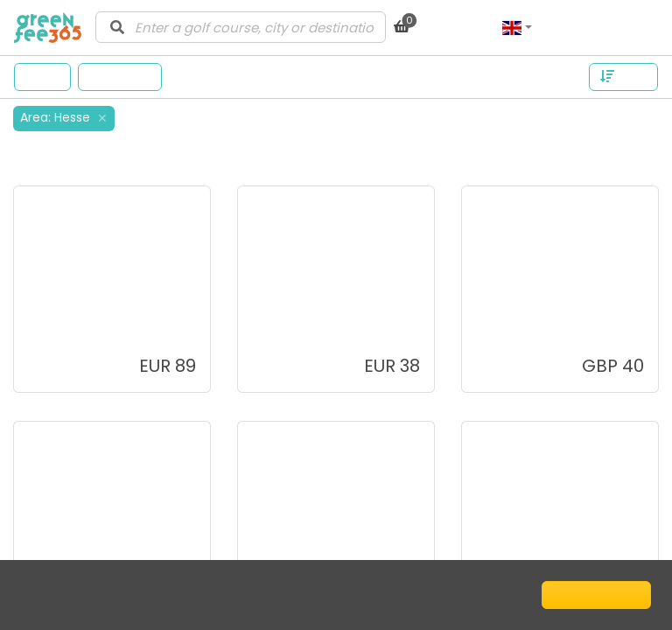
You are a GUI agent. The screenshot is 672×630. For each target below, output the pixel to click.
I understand (596, 595)
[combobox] (241, 27)
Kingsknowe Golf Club (550, 318)
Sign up (571, 27)
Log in (631, 27)
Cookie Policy (177, 595)
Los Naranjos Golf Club (105, 318)
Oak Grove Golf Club (323, 553)
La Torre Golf (297, 318)
